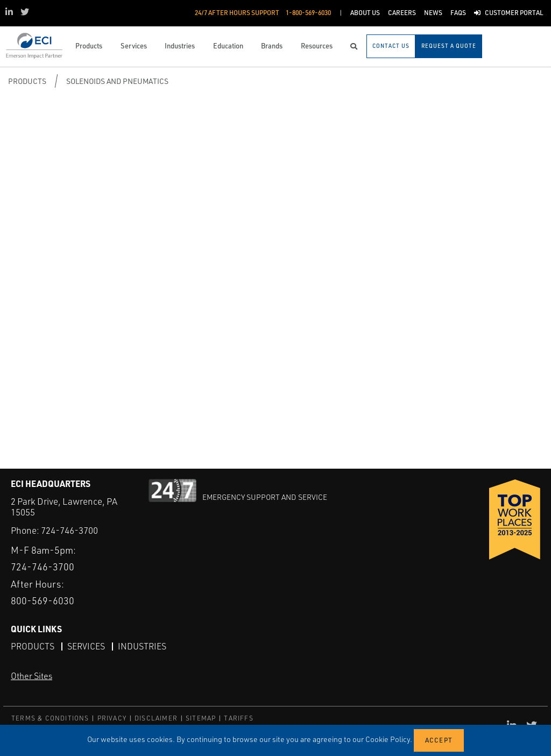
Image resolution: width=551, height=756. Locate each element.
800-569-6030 (43, 600)
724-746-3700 (69, 530)
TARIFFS (238, 718)
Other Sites (31, 676)
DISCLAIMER (156, 718)
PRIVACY (112, 718)
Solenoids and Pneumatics (117, 81)
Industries (142, 646)
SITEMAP (201, 718)
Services (86, 646)
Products (27, 81)
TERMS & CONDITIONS (50, 718)
